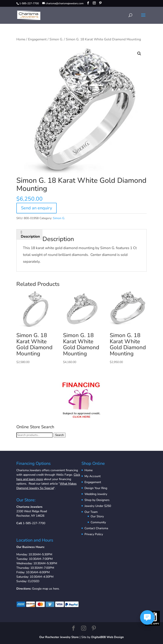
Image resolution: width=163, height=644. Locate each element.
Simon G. (56, 39)
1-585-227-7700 (34, 523)
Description (30, 236)
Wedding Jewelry (96, 494)
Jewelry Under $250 (98, 506)
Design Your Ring (96, 488)
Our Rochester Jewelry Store (59, 637)
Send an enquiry (37, 208)
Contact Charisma (96, 528)
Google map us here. (46, 589)
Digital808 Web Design (107, 637)
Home (21, 39)
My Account (93, 476)
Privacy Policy (94, 534)
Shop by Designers (97, 500)
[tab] (30, 235)
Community (98, 522)
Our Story (97, 516)
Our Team (91, 512)
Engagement (37, 39)
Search (60, 435)
